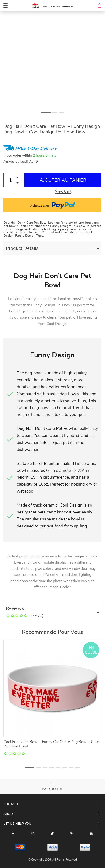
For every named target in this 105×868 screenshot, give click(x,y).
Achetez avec (52, 205)
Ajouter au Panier (63, 180)
